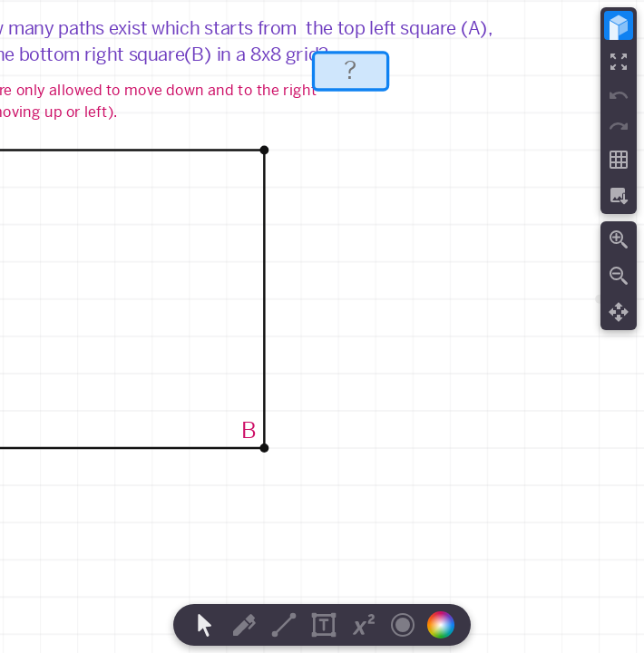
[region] (322, 326)
